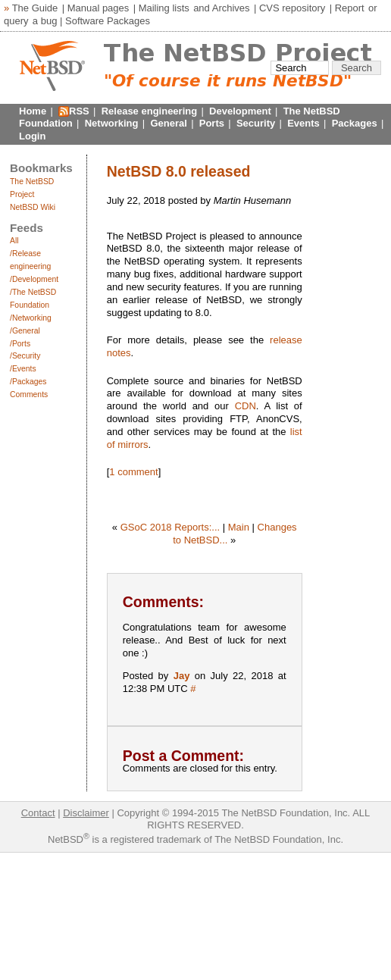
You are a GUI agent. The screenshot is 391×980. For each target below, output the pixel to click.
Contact (38, 813)
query (16, 21)
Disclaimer (86, 813)
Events (303, 123)
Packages (355, 123)
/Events (23, 369)
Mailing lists (164, 8)
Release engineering (149, 111)
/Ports (20, 344)
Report (350, 8)
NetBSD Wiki (33, 207)
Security (256, 123)
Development (240, 111)
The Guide (35, 8)
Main (239, 527)
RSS (79, 111)
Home (33, 111)
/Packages (28, 382)
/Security (25, 356)
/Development (34, 279)
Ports (212, 123)
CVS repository (292, 8)
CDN (246, 406)
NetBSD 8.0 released (179, 171)
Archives (231, 8)
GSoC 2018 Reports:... (170, 527)
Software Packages (108, 21)
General (168, 123)
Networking (112, 123)
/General (25, 331)
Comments (29, 395)
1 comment (133, 472)
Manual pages (99, 8)
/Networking (31, 318)
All (14, 241)
